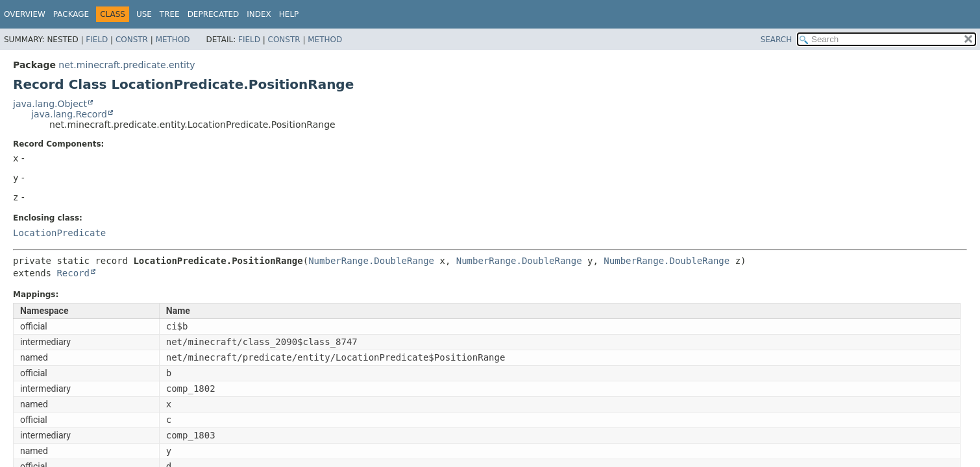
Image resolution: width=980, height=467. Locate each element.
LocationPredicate (59, 233)
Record (73, 273)
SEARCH (777, 40)
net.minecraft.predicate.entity (127, 65)
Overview (25, 14)
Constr (132, 40)
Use (144, 14)
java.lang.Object (50, 104)
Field (97, 40)
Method (173, 40)
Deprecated (214, 14)
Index (259, 14)
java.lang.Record (69, 114)
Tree (170, 14)
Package (71, 14)
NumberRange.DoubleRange (371, 261)
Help (289, 14)
